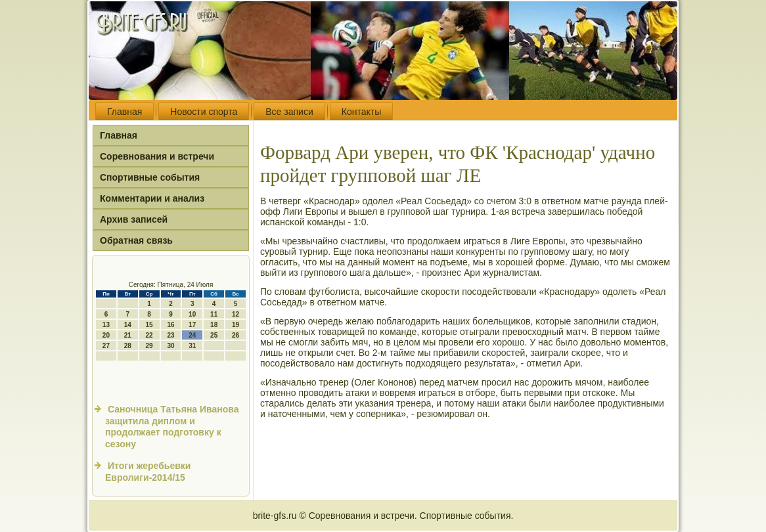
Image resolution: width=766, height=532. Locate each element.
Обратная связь (136, 240)
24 (192, 335)
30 (170, 346)
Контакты (361, 112)
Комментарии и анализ (152, 198)
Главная (124, 112)
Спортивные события (150, 177)
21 (128, 335)
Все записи (289, 112)
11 (214, 314)
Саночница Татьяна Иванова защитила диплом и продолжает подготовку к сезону (172, 427)
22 (149, 335)
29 (149, 346)
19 (236, 325)
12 (236, 314)
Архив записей (134, 219)
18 (214, 325)
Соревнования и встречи (157, 156)
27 (106, 346)
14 (128, 325)
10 (192, 314)
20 (106, 335)
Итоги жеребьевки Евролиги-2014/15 (148, 472)
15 (149, 325)
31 (192, 346)
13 (106, 325)
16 (170, 325)
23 (170, 335)
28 (128, 346)
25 (214, 335)
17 (192, 325)
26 (236, 335)
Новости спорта (204, 112)
